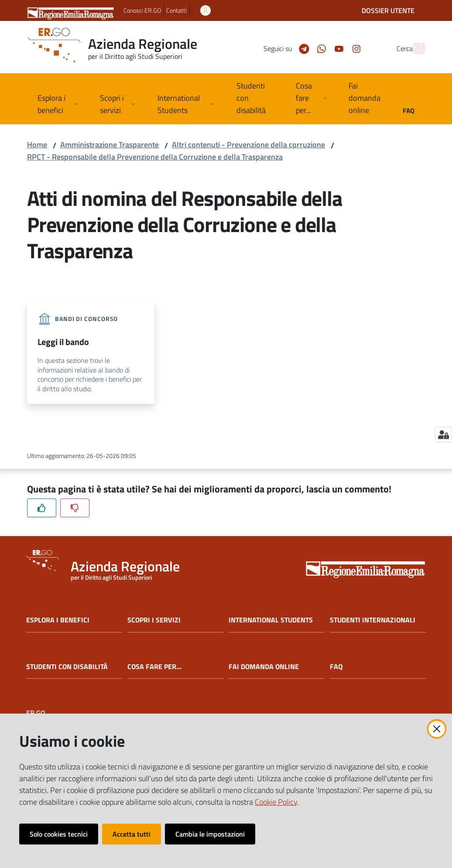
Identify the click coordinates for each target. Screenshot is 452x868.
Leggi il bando (63, 342)
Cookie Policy (276, 802)
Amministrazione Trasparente (110, 145)
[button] (414, 48)
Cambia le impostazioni (210, 834)
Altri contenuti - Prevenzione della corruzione (248, 145)
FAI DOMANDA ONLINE (264, 667)
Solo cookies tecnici (59, 834)
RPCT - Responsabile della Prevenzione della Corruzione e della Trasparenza (155, 157)
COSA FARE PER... (154, 667)
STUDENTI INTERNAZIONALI (373, 620)
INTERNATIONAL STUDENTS (271, 620)
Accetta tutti (132, 834)
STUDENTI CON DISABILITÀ (67, 667)
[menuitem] (256, 99)
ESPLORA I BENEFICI (58, 620)
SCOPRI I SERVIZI (154, 620)
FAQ (336, 667)
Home (37, 145)
